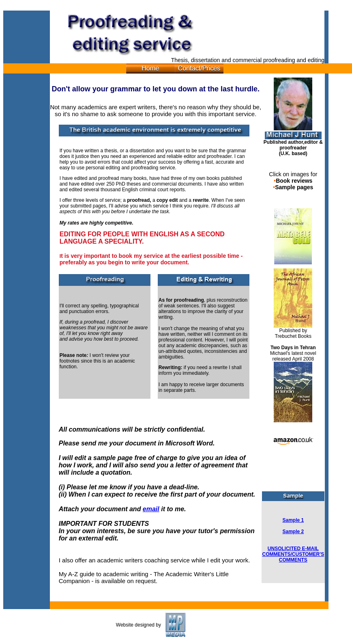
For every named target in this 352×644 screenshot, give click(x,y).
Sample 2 (293, 532)
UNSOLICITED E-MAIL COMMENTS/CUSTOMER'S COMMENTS (293, 554)
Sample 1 (293, 520)
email (151, 509)
